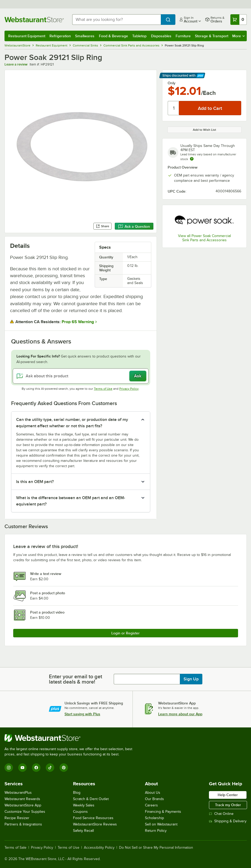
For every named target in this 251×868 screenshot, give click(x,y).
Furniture (183, 36)
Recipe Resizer (17, 818)
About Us (153, 793)
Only (172, 83)
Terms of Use (103, 389)
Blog (77, 793)
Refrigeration (60, 36)
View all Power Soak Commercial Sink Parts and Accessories (204, 238)
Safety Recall (83, 831)
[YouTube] (22, 768)
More (238, 36)
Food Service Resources (93, 818)
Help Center (228, 795)
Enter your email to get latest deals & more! (76, 679)
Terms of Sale (15, 848)
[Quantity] (174, 108)
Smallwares (85, 36)
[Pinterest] (64, 768)
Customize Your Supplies (25, 812)
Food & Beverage (113, 36)
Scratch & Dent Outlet (91, 799)
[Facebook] (36, 768)
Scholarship (154, 818)
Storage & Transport (212, 36)
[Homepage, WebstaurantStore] (34, 20)
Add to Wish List (204, 130)
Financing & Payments (163, 812)
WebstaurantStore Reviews (95, 824)
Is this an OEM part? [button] (35, 482)
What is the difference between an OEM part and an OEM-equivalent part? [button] (71, 501)
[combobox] (117, 20)
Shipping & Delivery (228, 821)
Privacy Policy (129, 389)
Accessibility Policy (99, 848)
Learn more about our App (180, 714)
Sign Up (191, 679)
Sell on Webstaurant (161, 824)
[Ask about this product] (81, 376)
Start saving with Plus (82, 714)
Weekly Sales (84, 805)
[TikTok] (50, 768)
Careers (151, 805)
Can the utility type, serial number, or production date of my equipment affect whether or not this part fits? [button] (72, 423)
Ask (138, 376)
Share (102, 226)
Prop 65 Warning (78, 322)
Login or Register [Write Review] (125, 633)
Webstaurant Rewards (22, 799)
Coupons (80, 812)
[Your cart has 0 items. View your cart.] (239, 20)
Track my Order (228, 805)
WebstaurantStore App (23, 805)
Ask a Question (134, 226)
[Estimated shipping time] (192, 159)
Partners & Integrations (23, 824)
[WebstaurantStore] (71, 738)
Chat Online (221, 814)
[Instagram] (9, 768)
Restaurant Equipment (27, 36)
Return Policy (156, 831)
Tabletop (139, 36)
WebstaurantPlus (18, 793)
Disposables (161, 36)
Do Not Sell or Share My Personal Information (156, 848)
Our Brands (154, 799)
